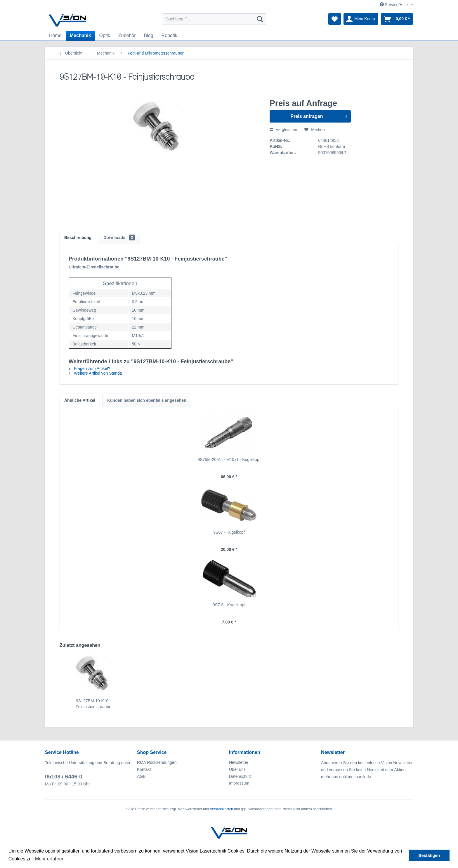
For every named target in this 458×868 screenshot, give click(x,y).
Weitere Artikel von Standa (95, 373)
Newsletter (239, 762)
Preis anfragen (319, 115)
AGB (141, 776)
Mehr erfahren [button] (50, 859)
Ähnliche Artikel (80, 400)
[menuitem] (215, 19)
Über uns (237, 769)
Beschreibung (78, 237)
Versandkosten (222, 809)
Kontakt (144, 769)
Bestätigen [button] (429, 855)
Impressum (239, 783)
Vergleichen (283, 130)
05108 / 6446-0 (64, 777)
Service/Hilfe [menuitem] (394, 5)
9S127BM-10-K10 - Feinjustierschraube (93, 704)
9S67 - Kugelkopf (229, 532)
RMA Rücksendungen (157, 762)
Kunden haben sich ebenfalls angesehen (147, 400)
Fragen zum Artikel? (89, 368)
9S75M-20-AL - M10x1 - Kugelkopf (229, 460)
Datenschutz (240, 776)
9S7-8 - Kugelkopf (229, 605)
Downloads (119, 237)
